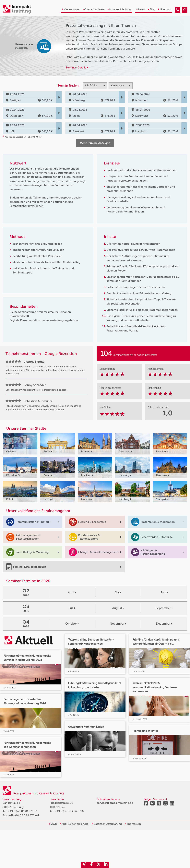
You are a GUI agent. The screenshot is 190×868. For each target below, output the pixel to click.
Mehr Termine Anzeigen (95, 143)
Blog (151, 9)
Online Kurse (71, 9)
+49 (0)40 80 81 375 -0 (22, 811)
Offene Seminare (93, 9)
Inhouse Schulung (119, 9)
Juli (72, 608)
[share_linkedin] (106, 865)
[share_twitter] (99, 865)
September (164, 608)
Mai (118, 592)
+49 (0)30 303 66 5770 (69, 811)
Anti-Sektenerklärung (74, 824)
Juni (164, 592)
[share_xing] (84, 865)
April (72, 592)
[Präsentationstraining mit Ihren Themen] (178, 10)
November (118, 624)
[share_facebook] (91, 865)
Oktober (72, 624)
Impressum (133, 824)
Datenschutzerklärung (107, 824)
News (141, 9)
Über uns (164, 9)
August (118, 608)
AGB (53, 824)
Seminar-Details (77, 68)
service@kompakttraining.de (115, 803)
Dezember (164, 624)
